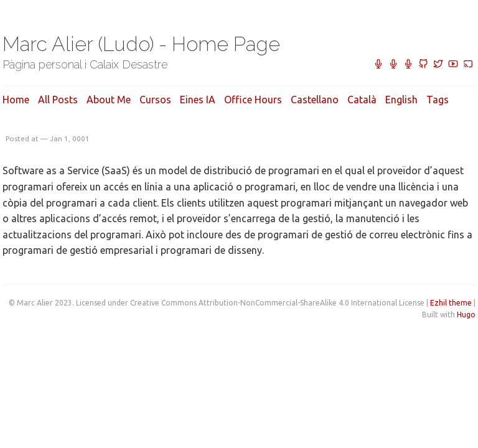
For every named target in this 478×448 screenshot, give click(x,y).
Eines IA (198, 100)
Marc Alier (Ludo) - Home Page (141, 44)
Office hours (253, 100)
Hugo (466, 315)
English (401, 100)
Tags (438, 100)
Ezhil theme (451, 303)
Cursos (155, 100)
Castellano (315, 100)
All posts (58, 100)
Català (362, 100)
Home (16, 100)
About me (109, 100)
